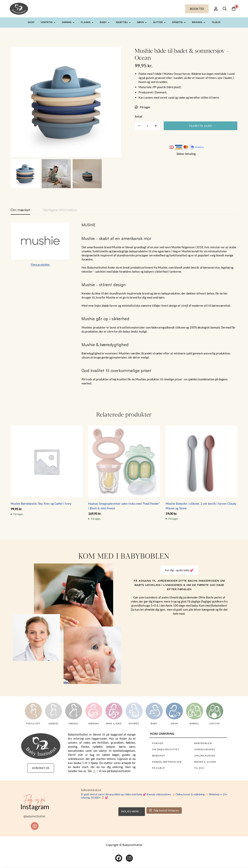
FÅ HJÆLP (158, 768)
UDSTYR (215, 723)
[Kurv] (233, 9)
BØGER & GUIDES (205, 762)
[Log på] (214, 9)
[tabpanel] (124, 304)
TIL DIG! (200, 768)
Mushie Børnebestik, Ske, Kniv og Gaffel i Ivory (41, 504)
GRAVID (53, 723)
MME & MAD (114, 723)
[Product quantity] (147, 126)
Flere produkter (40, 264)
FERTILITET (33, 723)
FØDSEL (74, 723)
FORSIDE (158, 743)
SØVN (174, 723)
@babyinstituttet (35, 816)
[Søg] (224, 9)
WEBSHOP (159, 756)
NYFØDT (134, 723)
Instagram (35, 807)
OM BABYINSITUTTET (166, 749)
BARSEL (195, 723)
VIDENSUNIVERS (205, 749)
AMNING (94, 723)
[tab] (20, 210)
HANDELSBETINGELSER (167, 762)
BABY (154, 723)
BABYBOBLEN (203, 743)
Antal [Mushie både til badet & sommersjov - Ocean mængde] (138, 116)
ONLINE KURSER (205, 756)
